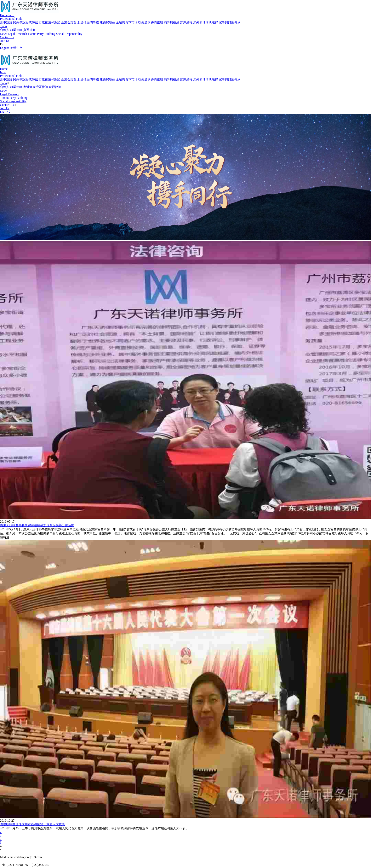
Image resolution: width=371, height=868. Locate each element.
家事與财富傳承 (230, 22)
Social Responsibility (69, 34)
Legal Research (17, 34)
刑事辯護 (6, 22)
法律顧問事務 (90, 22)
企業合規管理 (70, 22)
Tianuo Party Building (41, 34)
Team (3, 26)
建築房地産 (107, 22)
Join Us (5, 41)
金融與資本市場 (127, 22)
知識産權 (186, 22)
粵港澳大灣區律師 (36, 87)
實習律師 (29, 30)
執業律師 (16, 30)
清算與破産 (172, 22)
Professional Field (11, 19)
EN (2, 112)
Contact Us (7, 37)
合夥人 (5, 30)
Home (4, 15)
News (3, 34)
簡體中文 (16, 48)
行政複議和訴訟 (49, 22)
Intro (11, 15)
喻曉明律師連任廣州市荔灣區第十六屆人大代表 (32, 824)
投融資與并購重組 (151, 22)
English (5, 48)
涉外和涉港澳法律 (206, 22)
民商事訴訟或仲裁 (26, 22)
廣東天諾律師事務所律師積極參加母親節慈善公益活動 (37, 525)
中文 (8, 112)
